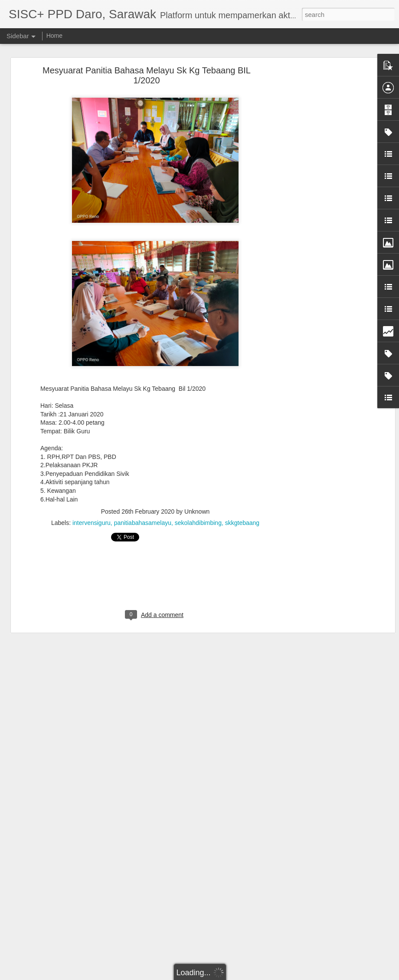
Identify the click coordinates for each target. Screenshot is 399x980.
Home (54, 36)
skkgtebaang (242, 523)
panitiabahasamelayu (143, 523)
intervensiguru (92, 523)
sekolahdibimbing (198, 523)
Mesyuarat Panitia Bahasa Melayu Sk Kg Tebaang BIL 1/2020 (147, 75)
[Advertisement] (318, 207)
